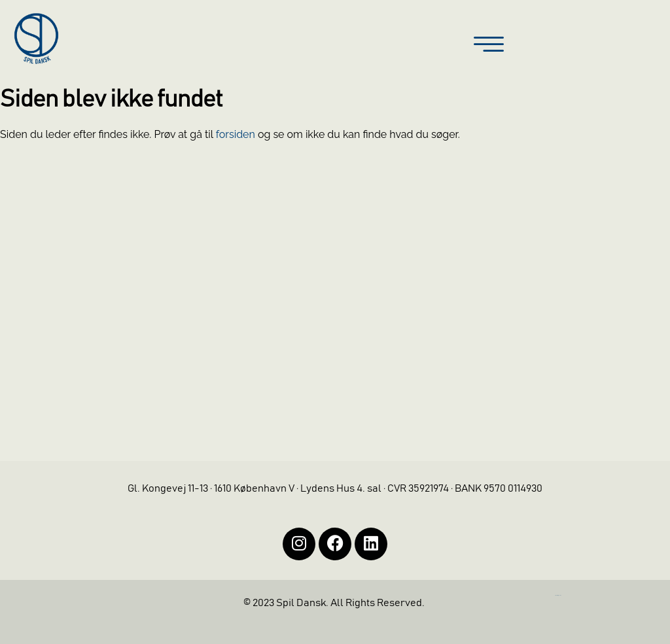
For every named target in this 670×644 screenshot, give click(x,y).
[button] (489, 46)
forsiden (236, 134)
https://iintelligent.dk (558, 595)
